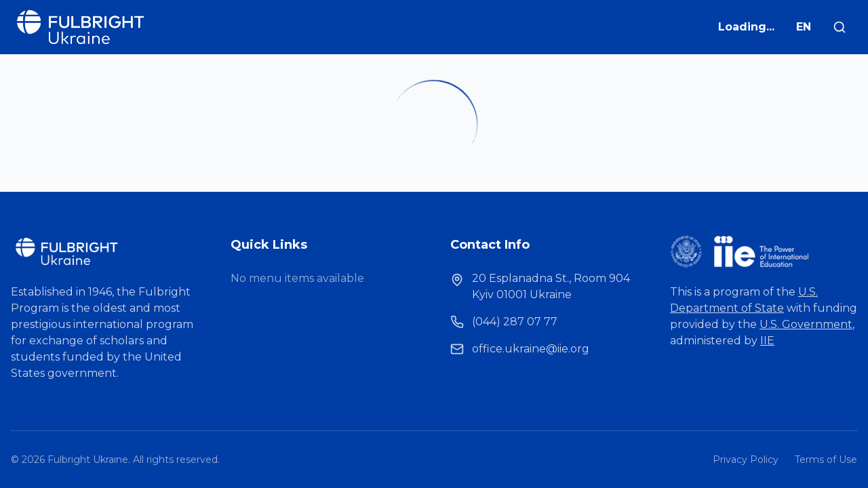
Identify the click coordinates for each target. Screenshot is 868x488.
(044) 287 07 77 (515, 322)
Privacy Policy (746, 460)
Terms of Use (826, 460)
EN (804, 27)
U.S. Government (806, 324)
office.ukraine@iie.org (531, 349)
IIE (767, 341)
